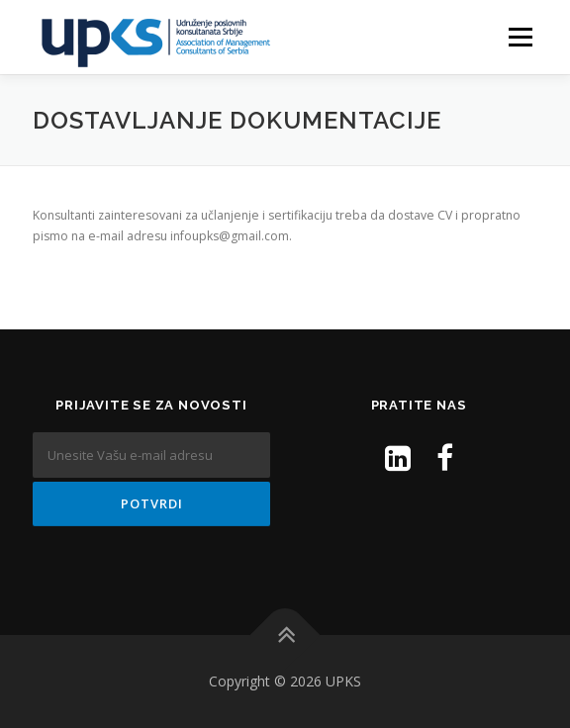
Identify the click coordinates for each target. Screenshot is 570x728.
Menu (519, 37)
